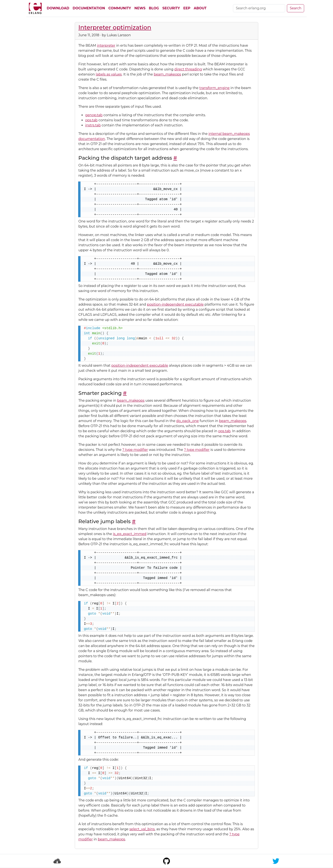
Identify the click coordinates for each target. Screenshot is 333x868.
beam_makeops (167, 74)
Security (171, 8)
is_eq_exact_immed (130, 534)
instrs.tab (93, 125)
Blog (154, 8)
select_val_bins (142, 829)
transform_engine (214, 88)
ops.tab (91, 120)
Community (120, 8)
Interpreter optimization (115, 27)
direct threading (188, 69)
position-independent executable (175, 304)
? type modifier (135, 450)
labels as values (109, 74)
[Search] (259, 8)
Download (58, 8)
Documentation (89, 8)
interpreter (106, 45)
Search (296, 8)
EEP (187, 8)
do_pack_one (188, 421)
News (140, 8)
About (200, 8)
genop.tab (94, 115)
